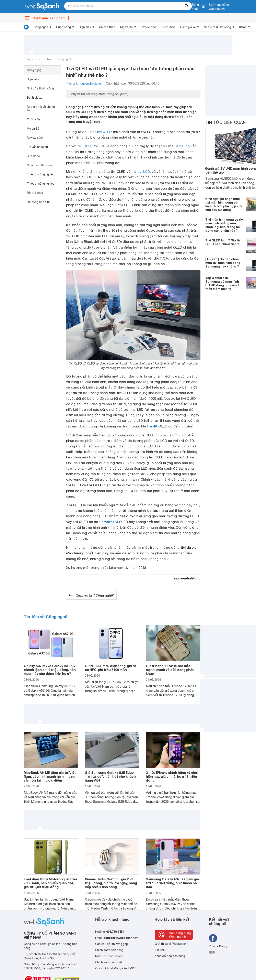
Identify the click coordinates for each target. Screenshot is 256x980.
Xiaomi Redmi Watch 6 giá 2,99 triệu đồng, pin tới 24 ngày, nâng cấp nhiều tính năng (111, 883)
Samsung (182, 146)
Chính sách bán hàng (109, 950)
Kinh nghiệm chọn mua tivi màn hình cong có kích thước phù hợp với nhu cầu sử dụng (224, 204)
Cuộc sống (63, 27)
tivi (94, 163)
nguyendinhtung (187, 578)
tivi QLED (104, 132)
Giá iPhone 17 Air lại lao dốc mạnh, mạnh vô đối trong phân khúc (170, 670)
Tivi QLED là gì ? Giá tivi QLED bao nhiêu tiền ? (223, 242)
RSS (212, 952)
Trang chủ (31, 59)
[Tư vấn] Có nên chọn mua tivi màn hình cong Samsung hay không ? (223, 263)
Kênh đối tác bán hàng (170, 956)
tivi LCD (144, 172)
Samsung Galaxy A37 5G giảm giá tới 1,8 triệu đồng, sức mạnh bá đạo (172, 883)
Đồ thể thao (107, 27)
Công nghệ (41, 27)
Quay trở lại (95, 595)
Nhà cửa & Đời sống (217, 27)
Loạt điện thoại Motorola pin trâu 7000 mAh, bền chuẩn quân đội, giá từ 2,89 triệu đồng (50, 883)
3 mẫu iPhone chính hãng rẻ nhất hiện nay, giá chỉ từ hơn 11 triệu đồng (172, 776)
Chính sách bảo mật (109, 962)
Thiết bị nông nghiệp (41, 184)
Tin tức (47, 59)
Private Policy (218, 946)
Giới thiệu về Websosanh (171, 944)
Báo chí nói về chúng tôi (41, 108)
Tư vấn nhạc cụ (37, 147)
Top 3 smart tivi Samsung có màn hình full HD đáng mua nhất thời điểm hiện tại (222, 283)
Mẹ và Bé (126, 27)
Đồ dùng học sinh (39, 202)
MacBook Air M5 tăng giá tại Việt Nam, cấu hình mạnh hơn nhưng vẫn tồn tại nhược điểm (50, 776)
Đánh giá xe (188, 27)
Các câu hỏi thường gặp (112, 944)
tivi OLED (85, 146)
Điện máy (85, 27)
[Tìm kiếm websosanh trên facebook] (213, 938)
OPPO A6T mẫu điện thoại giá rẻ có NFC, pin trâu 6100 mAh (110, 668)
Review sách (149, 27)
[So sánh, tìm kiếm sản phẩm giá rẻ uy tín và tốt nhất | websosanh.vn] (42, 7)
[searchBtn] (187, 6)
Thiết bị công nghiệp (41, 174)
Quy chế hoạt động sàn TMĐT (116, 968)
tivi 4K (152, 426)
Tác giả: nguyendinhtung (84, 83)
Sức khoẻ (169, 27)
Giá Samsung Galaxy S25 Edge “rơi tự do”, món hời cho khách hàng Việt (110, 776)
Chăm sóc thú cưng (40, 165)
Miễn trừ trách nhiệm (109, 956)
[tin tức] (26, 27)
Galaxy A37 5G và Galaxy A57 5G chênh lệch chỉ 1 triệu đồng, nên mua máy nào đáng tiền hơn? (50, 670)
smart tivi (110, 522)
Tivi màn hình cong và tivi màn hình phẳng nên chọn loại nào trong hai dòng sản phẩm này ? (224, 225)
